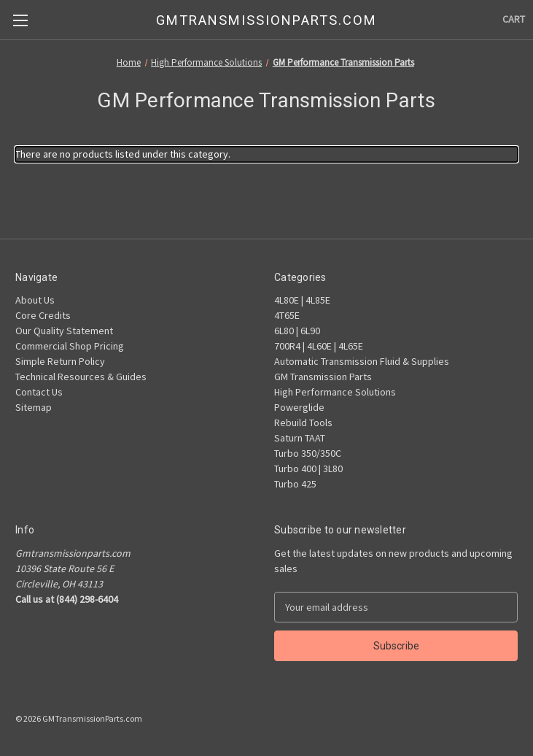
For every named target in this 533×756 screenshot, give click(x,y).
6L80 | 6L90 (297, 331)
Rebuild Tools (303, 423)
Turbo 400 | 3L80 (308, 468)
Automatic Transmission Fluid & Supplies (362, 361)
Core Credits (43, 315)
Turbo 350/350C (308, 453)
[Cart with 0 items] (514, 19)
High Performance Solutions (335, 392)
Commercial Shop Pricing (70, 346)
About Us (35, 300)
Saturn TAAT (300, 438)
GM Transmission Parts (323, 377)
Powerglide (299, 407)
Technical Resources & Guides (81, 377)
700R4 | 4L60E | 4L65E (319, 346)
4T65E (287, 315)
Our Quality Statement (64, 331)
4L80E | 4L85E (302, 300)
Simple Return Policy (60, 361)
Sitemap (34, 407)
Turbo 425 (295, 484)
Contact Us (39, 392)
